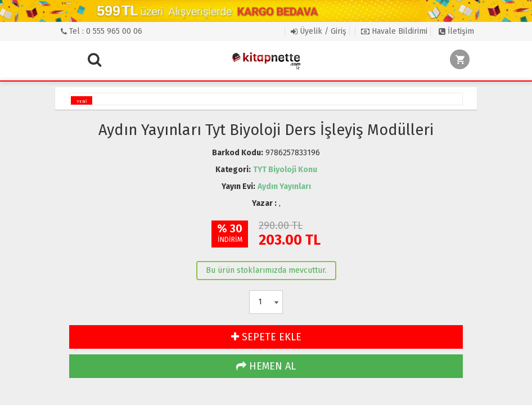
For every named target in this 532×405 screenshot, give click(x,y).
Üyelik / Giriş (319, 31)
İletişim (456, 31)
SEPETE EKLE (266, 337)
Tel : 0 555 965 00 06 (102, 31)
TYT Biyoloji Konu (285, 170)
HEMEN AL (266, 366)
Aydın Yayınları (284, 186)
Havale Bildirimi (394, 31)
